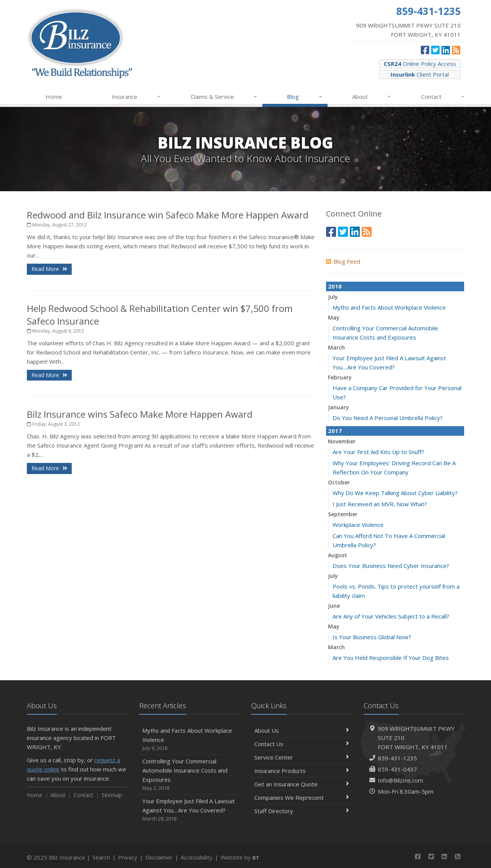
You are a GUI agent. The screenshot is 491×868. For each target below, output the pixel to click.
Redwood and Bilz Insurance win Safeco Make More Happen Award (168, 215)
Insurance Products (302, 771)
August (338, 555)
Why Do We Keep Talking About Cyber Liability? (395, 493)
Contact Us (302, 744)
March (336, 347)
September (343, 514)
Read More (49, 269)
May (334, 318)
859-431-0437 (397, 769)
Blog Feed (343, 261)
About (372, 97)
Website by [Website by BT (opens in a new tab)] (240, 857)
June (334, 606)
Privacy (128, 857)
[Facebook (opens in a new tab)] (425, 50)
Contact (443, 97)
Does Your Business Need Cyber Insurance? (391, 566)
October (339, 482)
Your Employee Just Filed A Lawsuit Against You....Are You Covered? (190, 810)
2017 (335, 431)
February (340, 377)
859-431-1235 (397, 758)
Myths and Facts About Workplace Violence (389, 307)
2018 (335, 286)
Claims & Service (224, 97)
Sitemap (112, 795)
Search (101, 857)
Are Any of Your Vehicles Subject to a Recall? (391, 616)
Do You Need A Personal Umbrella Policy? (388, 418)
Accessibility (197, 857)
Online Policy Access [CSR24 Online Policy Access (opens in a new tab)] (420, 64)
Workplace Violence (358, 525)
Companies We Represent (302, 797)
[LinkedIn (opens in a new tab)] (446, 50)
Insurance (136, 97)
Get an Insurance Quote (302, 784)
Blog (305, 97)
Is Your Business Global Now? (372, 637)
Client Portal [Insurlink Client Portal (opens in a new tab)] (420, 74)
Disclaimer (159, 857)
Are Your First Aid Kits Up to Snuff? (378, 452)
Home (54, 97)
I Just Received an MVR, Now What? (380, 504)
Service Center (302, 757)
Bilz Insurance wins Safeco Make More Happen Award (140, 414)
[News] (456, 50)
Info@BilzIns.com (400, 780)
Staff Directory (302, 811)
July (333, 297)
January (339, 407)
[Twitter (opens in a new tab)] (435, 50)
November (342, 441)
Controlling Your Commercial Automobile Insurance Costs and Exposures (190, 775)
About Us (302, 730)
